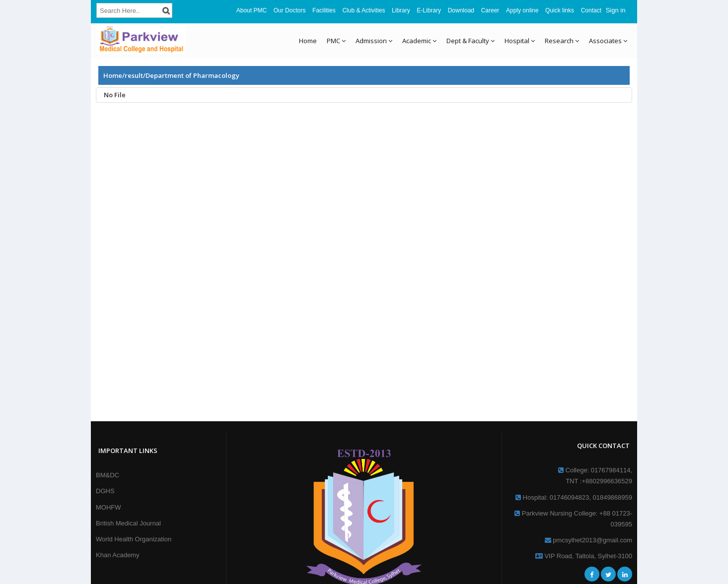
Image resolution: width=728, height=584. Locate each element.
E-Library (429, 10)
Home (308, 41)
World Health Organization (134, 539)
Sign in (616, 10)
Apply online (522, 10)
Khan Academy (117, 555)
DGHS (105, 491)
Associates (608, 41)
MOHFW (109, 507)
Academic (419, 41)
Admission (374, 41)
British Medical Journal (128, 523)
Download (461, 10)
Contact (591, 10)
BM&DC (108, 475)
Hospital (520, 41)
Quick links (560, 10)
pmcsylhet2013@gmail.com (588, 540)
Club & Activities (364, 10)
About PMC (252, 10)
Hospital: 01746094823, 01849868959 (574, 497)
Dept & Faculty (471, 41)
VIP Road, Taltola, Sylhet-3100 (584, 556)
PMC (336, 41)
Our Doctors (290, 10)
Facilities (324, 10)
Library (401, 10)
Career (490, 10)
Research (562, 41)
